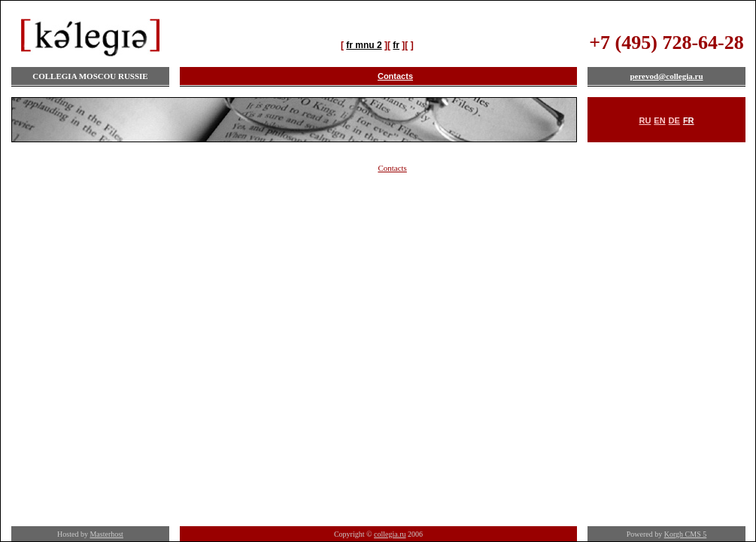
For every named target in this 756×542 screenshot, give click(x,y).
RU (645, 120)
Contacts (395, 76)
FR (689, 120)
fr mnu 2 (364, 45)
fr (396, 45)
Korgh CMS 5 (686, 534)
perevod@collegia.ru (666, 76)
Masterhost (106, 534)
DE (674, 120)
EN (659, 120)
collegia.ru (390, 534)
